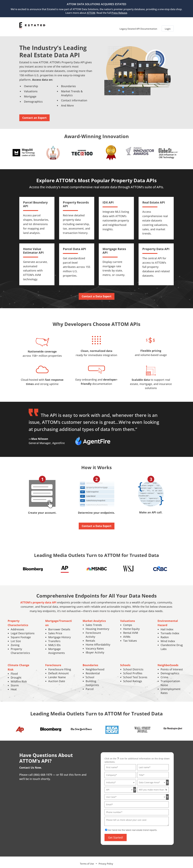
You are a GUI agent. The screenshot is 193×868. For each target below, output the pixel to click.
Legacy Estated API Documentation (138, 25)
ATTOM (91, 13)
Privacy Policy (106, 861)
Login (168, 25)
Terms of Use (87, 861)
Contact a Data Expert (97, 294)
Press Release (119, 13)
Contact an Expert (34, 115)
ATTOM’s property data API (38, 600)
